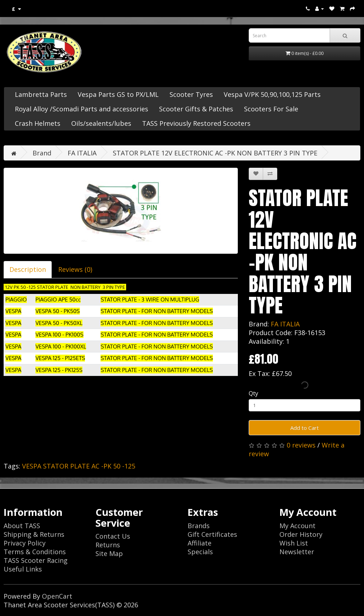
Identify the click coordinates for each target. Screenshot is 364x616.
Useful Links (23, 569)
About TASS (22, 526)
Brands (199, 526)
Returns (108, 545)
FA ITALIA (82, 153)
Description (28, 269)
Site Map (109, 553)
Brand (42, 153)
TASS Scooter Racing (36, 560)
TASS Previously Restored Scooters (196, 123)
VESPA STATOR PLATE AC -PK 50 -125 (79, 466)
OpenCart (57, 596)
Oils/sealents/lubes (101, 123)
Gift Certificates (212, 534)
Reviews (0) (75, 269)
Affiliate (200, 543)
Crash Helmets (38, 123)
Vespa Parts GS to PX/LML (118, 94)
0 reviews (301, 445)
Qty (253, 393)
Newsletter (297, 552)
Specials (200, 552)
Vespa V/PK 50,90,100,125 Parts (272, 94)
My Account (297, 526)
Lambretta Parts (41, 94)
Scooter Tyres (191, 94)
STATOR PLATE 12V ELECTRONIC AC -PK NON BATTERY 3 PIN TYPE (215, 153)
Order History (301, 534)
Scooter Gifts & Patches (196, 109)
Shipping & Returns (34, 534)
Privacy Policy (25, 543)
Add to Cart (305, 428)
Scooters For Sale (271, 109)
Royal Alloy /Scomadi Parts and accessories (82, 109)
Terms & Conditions (35, 552)
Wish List (294, 543)
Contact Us (113, 536)
